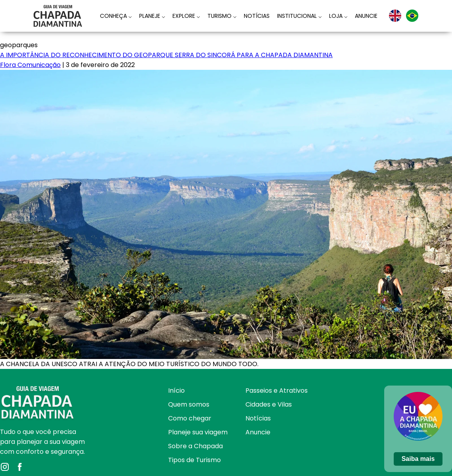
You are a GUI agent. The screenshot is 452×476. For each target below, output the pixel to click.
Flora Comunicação (30, 65)
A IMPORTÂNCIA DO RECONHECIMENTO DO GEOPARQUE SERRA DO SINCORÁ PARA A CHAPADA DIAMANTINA (166, 55)
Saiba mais (418, 459)
